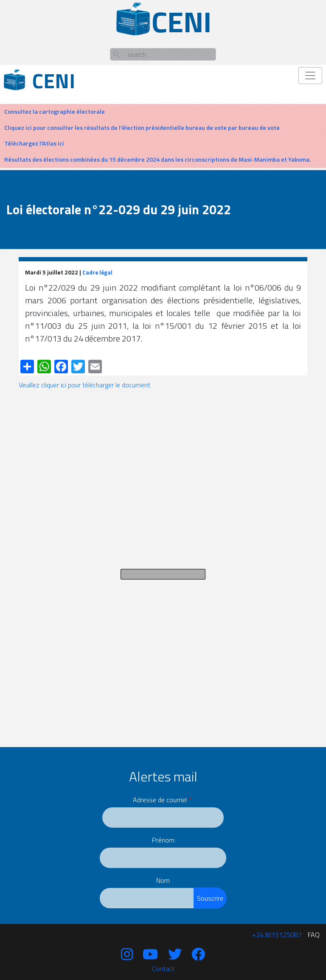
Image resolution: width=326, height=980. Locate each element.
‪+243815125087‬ (277, 935)
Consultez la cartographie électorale (55, 112)
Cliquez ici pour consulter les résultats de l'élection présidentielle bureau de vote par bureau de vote (142, 128)
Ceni (54, 81)
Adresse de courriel (160, 800)
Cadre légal (97, 272)
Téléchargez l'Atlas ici (34, 143)
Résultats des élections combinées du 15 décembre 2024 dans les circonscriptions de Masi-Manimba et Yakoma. (157, 160)
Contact (163, 969)
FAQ (314, 935)
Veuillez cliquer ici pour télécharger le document (84, 385)
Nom (163, 880)
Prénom (163, 840)
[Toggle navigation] (310, 76)
